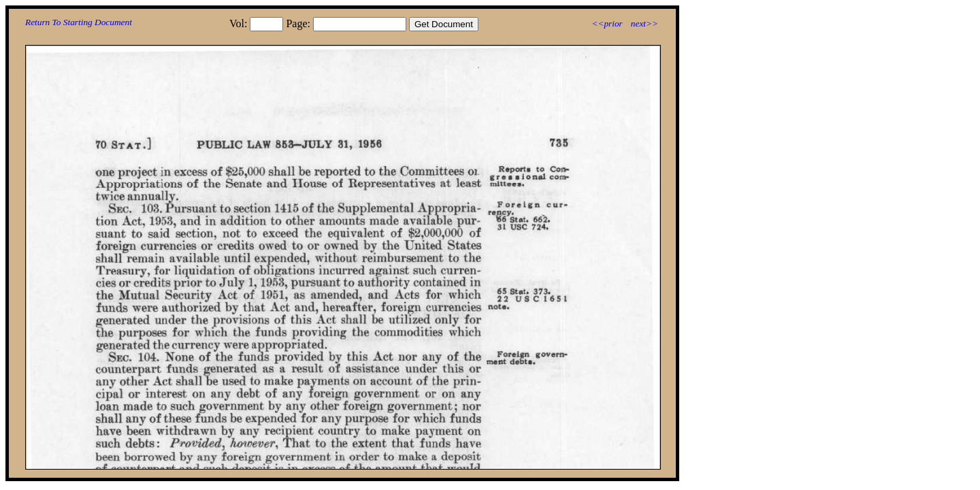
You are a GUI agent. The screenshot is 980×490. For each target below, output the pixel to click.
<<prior (607, 23)
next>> (644, 23)
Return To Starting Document (79, 22)
